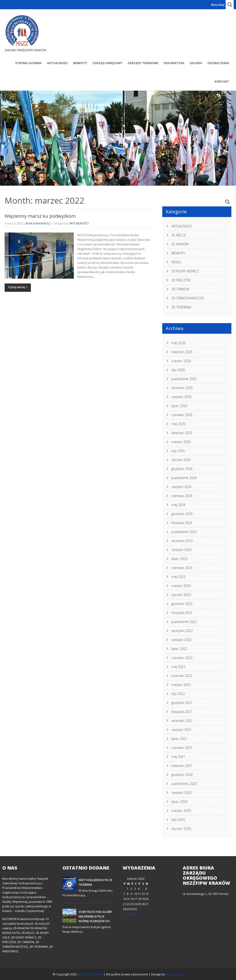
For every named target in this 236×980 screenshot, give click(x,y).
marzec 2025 (181, 442)
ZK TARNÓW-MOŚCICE (188, 298)
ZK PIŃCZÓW (181, 280)
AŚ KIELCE (179, 235)
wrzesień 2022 (182, 631)
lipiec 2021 (179, 739)
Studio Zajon (175, 974)
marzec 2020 (181, 811)
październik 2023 (184, 532)
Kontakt (222, 81)
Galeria (196, 63)
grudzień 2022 (182, 604)
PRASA (176, 262)
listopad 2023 (182, 523)
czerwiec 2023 (182, 568)
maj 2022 (178, 667)
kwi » (134, 914)
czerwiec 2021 (182, 748)
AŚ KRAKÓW (180, 244)
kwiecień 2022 (182, 676)
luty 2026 (178, 370)
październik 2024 (184, 478)
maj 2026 (178, 343)
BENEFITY (80, 63)
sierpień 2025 (181, 397)
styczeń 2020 (181, 829)
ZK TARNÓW (180, 289)
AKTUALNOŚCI (58, 63)
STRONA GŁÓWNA (28, 63)
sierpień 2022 (181, 640)
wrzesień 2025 (182, 388)
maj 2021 (178, 757)
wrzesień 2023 (182, 541)
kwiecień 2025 (182, 433)
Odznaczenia (218, 63)
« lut (125, 914)
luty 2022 (178, 694)
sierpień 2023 (181, 550)
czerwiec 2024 (182, 496)
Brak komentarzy (38, 223)
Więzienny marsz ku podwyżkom (40, 216)
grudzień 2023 (182, 514)
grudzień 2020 (182, 775)
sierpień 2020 (181, 793)
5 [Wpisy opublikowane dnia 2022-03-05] (142, 889)
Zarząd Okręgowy (107, 63)
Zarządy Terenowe (143, 63)
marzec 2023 (181, 586)
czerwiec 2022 (182, 658)
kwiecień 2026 (182, 352)
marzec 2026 (181, 361)
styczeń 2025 (181, 460)
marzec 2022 (181, 685)
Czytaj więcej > (18, 287)
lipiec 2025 (179, 406)
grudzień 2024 (182, 469)
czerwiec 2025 (182, 415)
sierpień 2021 (181, 730)
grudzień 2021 (182, 703)
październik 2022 (184, 622)
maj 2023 (178, 577)
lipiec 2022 (179, 649)
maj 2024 (178, 505)
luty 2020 (178, 820)
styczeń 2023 (181, 595)
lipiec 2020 (179, 802)
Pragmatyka (174, 63)
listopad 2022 (182, 613)
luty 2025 (178, 451)
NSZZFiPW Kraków (91, 974)
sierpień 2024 (181, 487)
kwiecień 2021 (182, 766)
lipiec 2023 (179, 559)
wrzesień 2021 (182, 721)
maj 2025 (178, 424)
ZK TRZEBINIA (181, 307)
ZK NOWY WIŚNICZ (185, 271)
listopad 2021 (182, 712)
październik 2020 (184, 784)
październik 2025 (184, 379)
